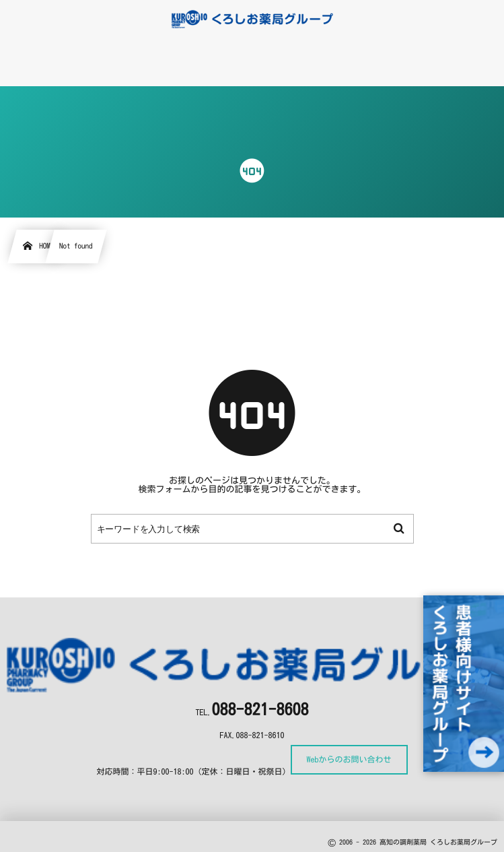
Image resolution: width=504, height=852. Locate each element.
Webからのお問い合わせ (349, 760)
